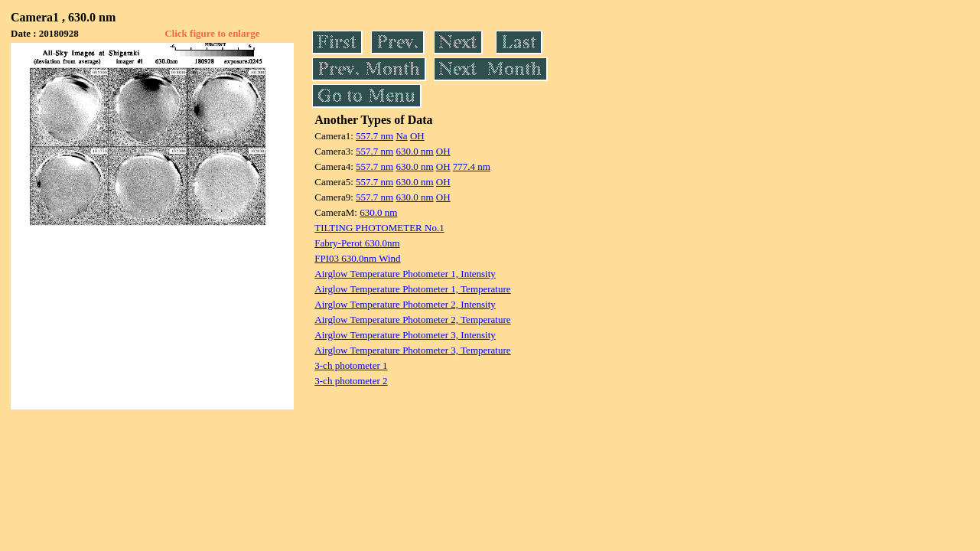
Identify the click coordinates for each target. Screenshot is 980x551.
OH (417, 136)
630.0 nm (414, 151)
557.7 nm (374, 136)
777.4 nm (472, 166)
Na (401, 136)
